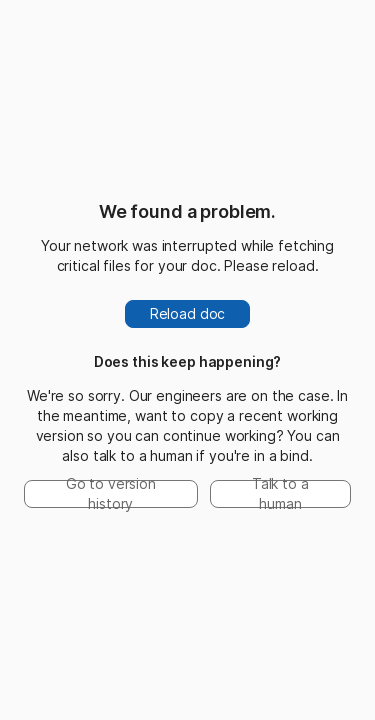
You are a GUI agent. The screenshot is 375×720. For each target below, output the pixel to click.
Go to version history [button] (111, 494)
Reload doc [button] (188, 313)
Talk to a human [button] (280, 494)
